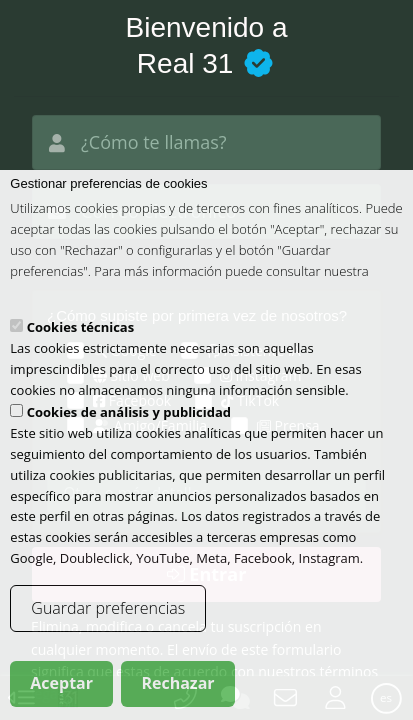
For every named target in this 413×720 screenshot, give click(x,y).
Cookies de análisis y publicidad (129, 427)
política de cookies (63, 306)
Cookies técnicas (80, 342)
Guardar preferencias (108, 623)
